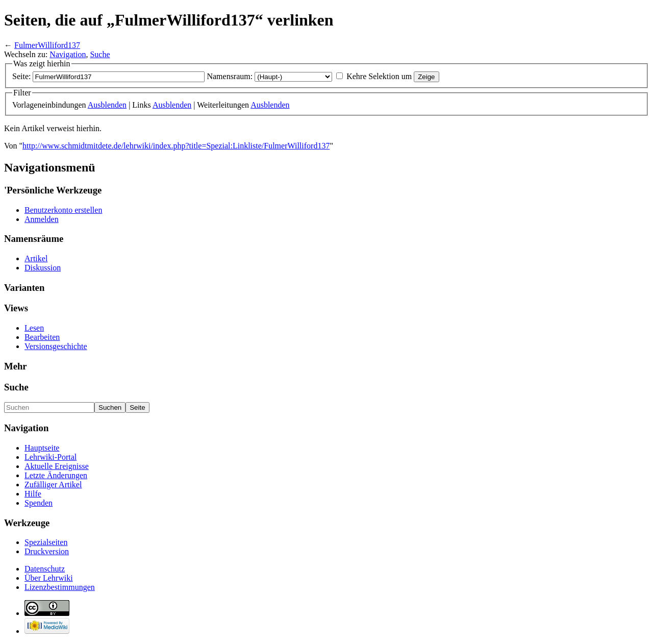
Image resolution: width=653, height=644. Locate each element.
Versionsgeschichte (56, 346)
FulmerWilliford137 (47, 45)
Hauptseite (42, 448)
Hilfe (33, 494)
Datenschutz (45, 569)
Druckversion (47, 551)
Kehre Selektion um (379, 76)
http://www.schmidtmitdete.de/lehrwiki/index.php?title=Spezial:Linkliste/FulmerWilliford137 (176, 146)
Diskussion (43, 268)
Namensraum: (230, 76)
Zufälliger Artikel (53, 485)
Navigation (68, 54)
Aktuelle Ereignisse (57, 466)
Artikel (36, 258)
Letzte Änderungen (56, 475)
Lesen (34, 328)
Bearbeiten (42, 337)
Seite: (21, 76)
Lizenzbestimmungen (60, 587)
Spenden (39, 503)
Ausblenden (107, 105)
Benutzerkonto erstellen (63, 210)
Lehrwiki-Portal (51, 457)
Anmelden (42, 219)
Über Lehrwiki (49, 578)
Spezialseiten (46, 542)
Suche (100, 54)
